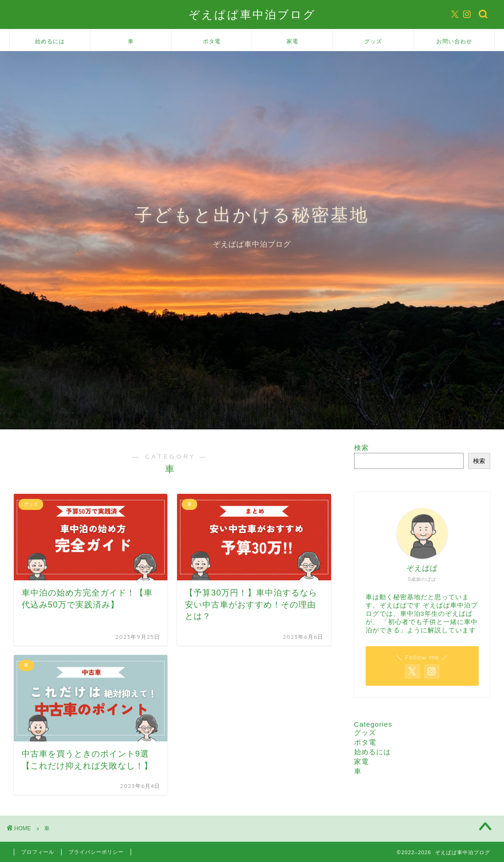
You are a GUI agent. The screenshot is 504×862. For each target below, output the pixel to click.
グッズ (373, 41)
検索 (361, 448)
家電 (292, 41)
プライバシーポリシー (96, 852)
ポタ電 (212, 41)
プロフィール (38, 852)
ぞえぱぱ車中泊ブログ (252, 14)
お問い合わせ (454, 41)
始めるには (50, 41)
